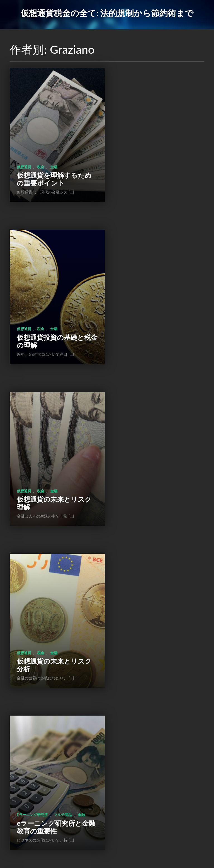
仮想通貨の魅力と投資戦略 (155, 774)
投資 (41, 618)
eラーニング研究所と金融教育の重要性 (53, 471)
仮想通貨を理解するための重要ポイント (51, 168)
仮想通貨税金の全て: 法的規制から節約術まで (107, 13)
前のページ (69, 829)
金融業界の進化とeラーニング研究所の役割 (157, 471)
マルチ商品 (63, 459)
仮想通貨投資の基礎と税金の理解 (155, 168)
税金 (41, 156)
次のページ (144, 829)
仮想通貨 (24, 156)
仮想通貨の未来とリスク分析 (155, 320)
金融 (54, 156)
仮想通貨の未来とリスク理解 (51, 320)
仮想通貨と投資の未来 (50, 626)
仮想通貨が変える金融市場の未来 (155, 622)
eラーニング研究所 (32, 459)
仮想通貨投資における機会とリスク (51, 774)
